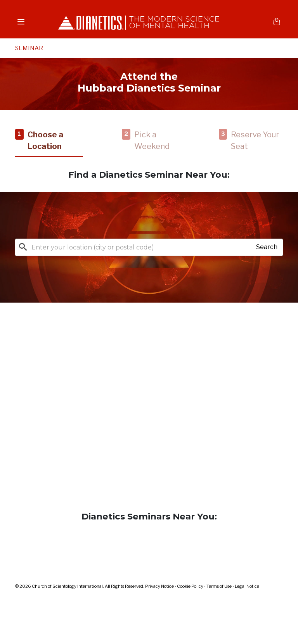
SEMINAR (29, 48)
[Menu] (21, 22)
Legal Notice (247, 586)
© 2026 (80, 586)
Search (267, 247)
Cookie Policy (190, 586)
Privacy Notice (159, 586)
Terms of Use (219, 586)
